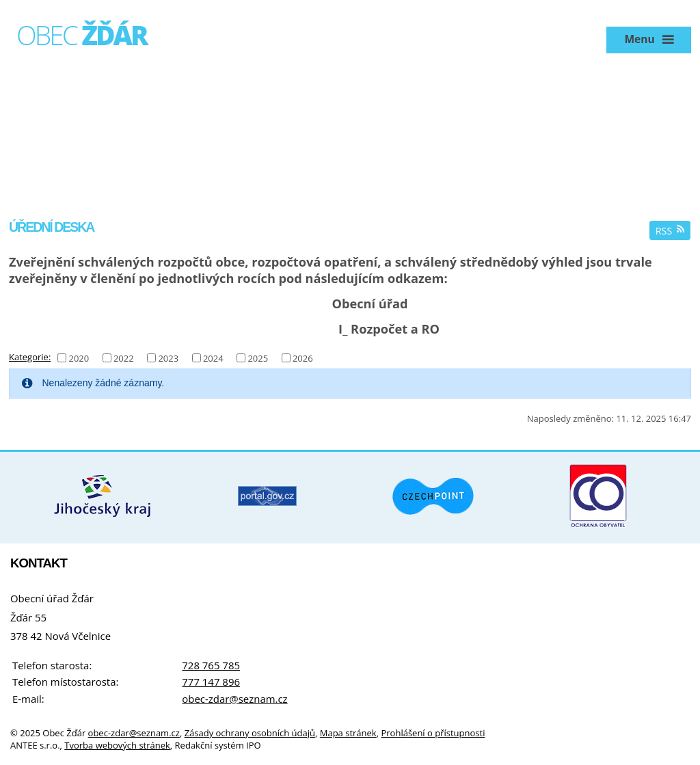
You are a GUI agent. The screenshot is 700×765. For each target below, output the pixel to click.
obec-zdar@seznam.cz (234, 699)
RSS (670, 231)
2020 (79, 358)
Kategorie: (30, 357)
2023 (168, 358)
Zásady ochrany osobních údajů (250, 733)
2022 (124, 358)
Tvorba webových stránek (117, 745)
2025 (258, 358)
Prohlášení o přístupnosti (433, 733)
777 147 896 (211, 682)
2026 (303, 358)
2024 (213, 358)
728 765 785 (211, 665)
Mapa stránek (348, 733)
